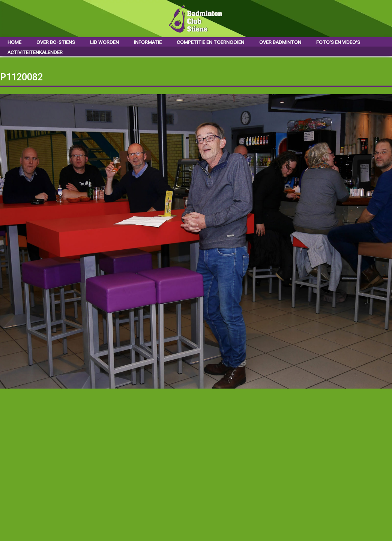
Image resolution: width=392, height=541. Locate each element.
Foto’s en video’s (338, 42)
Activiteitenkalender (35, 52)
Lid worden (104, 42)
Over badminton (280, 42)
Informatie (148, 42)
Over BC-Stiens (56, 42)
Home (14, 42)
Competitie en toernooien (210, 42)
